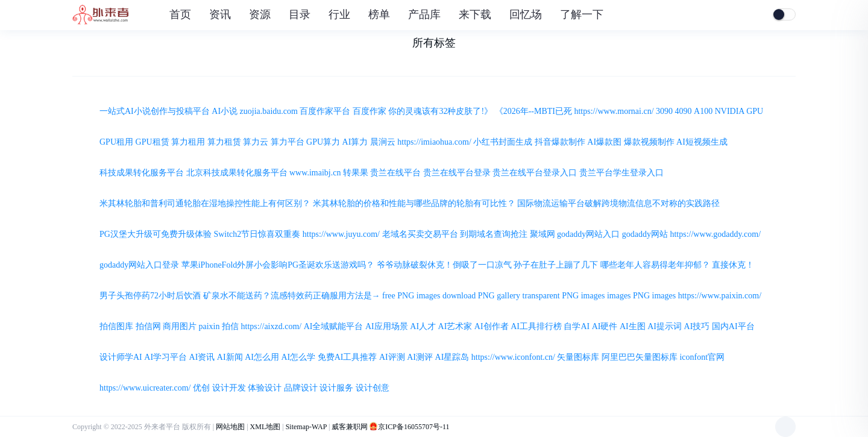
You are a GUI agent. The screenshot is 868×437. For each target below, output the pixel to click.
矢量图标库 (578, 357)
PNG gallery (499, 296)
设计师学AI (121, 357)
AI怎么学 (298, 357)
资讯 (222, 14)
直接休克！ (733, 265)
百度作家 (370, 111)
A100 (703, 111)
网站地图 (230, 427)
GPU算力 (323, 142)
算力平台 (288, 142)
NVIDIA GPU (739, 111)
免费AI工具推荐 (348, 357)
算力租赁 (224, 142)
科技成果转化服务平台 (142, 173)
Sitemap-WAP (306, 427)
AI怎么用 (262, 357)
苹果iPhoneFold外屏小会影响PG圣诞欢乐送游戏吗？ (278, 265)
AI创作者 (492, 326)
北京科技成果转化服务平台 (237, 173)
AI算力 (355, 142)
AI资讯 (202, 357)
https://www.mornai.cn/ (614, 111)
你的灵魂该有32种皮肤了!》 (440, 111)
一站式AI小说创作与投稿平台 (155, 111)
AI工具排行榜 (536, 326)
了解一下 (583, 14)
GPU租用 (116, 142)
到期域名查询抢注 (494, 234)
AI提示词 (665, 326)
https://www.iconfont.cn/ (513, 357)
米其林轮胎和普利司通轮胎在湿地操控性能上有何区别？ (205, 203)
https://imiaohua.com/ (434, 142)
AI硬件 (605, 326)
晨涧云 (383, 142)
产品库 (426, 14)
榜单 (381, 14)
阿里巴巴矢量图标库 (640, 357)
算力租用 (188, 142)
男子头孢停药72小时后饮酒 (150, 296)
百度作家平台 (325, 111)
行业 (341, 14)
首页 (180, 14)
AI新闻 (230, 357)
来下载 (476, 14)
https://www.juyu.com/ (341, 234)
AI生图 (633, 326)
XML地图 (266, 427)
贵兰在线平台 (395, 173)
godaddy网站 (645, 234)
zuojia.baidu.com (269, 111)
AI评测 (392, 357)
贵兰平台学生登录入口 (621, 173)
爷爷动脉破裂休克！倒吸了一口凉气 (444, 265)
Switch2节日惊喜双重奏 (257, 234)
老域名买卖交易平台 (420, 234)
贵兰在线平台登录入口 (535, 173)
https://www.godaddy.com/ (715, 234)
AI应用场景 (387, 326)
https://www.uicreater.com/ (145, 388)
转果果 (356, 173)
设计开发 (229, 388)
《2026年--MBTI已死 (533, 111)
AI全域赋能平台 (334, 326)
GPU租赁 (153, 142)
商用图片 (180, 326)
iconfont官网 (702, 357)
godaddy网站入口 (588, 234)
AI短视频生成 (702, 142)
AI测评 (420, 357)
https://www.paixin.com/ (720, 296)
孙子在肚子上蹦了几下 (556, 265)
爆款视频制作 (649, 142)
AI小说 (225, 111)
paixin (209, 326)
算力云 (256, 142)
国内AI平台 (733, 326)
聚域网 (542, 234)
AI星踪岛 (452, 357)
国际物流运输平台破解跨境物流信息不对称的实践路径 (618, 203)
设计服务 (336, 388)
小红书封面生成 (503, 142)
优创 (201, 388)
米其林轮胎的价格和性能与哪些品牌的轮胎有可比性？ (414, 203)
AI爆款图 (604, 142)
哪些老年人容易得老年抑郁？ (655, 265)
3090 (664, 111)
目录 (301, 14)
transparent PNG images (564, 296)
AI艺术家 (455, 326)
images (619, 296)
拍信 (230, 326)
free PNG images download (429, 296)
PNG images (654, 296)
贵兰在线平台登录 (457, 173)
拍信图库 (116, 326)
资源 (261, 14)
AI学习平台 (165, 357)
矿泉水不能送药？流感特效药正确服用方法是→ (292, 296)
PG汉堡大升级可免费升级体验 (156, 234)
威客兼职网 (350, 427)
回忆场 (526, 14)
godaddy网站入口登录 (139, 265)
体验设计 (265, 388)
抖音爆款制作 (560, 142)
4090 (684, 111)
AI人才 (423, 326)
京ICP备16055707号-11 (414, 427)
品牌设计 (301, 388)
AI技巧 (697, 326)
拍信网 (148, 326)
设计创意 (373, 388)
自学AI (577, 326)
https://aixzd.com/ (272, 326)
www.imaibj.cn (315, 173)
